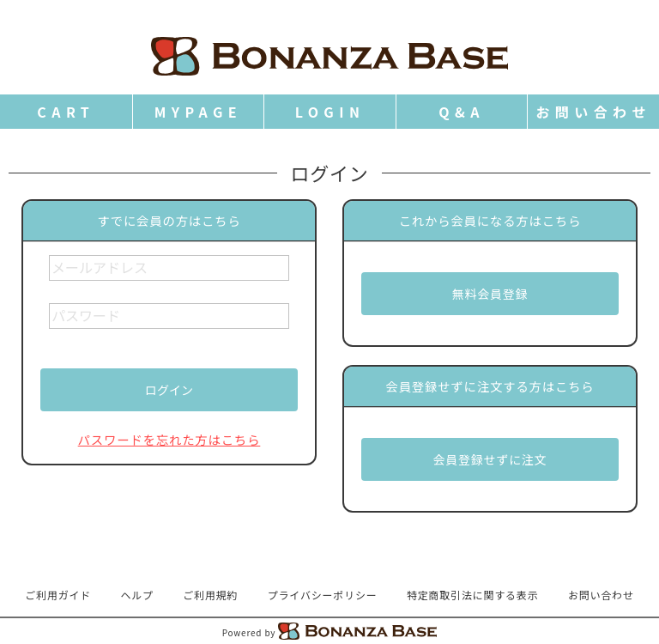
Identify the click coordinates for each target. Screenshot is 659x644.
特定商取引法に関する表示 (473, 595)
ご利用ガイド (58, 595)
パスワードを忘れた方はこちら (169, 439)
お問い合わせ (601, 595)
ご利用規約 (210, 595)
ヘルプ (137, 595)
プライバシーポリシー (323, 595)
